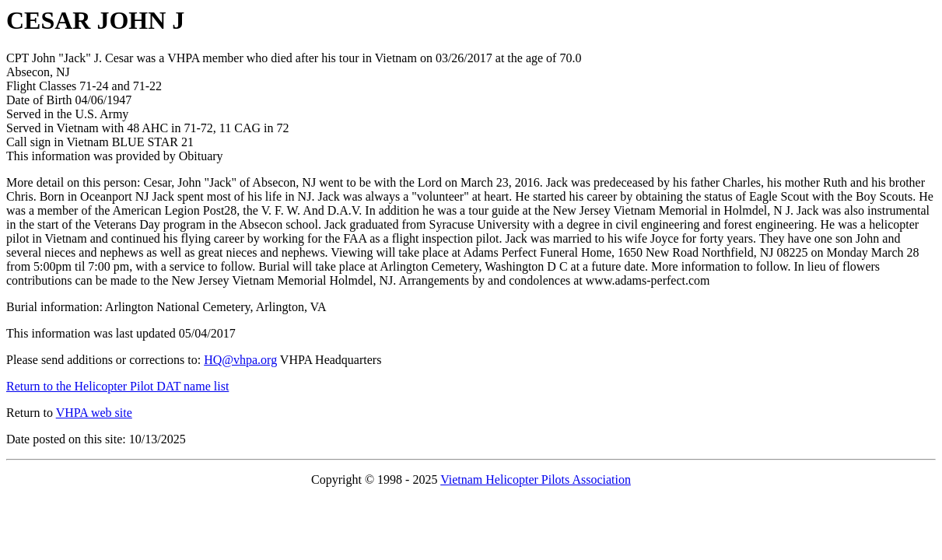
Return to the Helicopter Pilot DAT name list (117, 386)
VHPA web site (94, 413)
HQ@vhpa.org (240, 360)
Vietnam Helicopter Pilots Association (536, 479)
